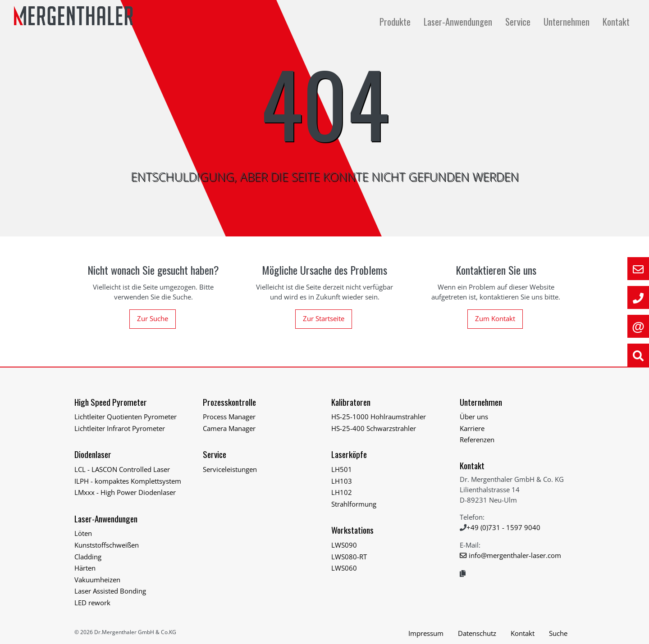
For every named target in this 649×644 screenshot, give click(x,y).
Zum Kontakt (495, 318)
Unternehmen (568, 21)
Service (519, 21)
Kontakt (616, 21)
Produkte (396, 21)
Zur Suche (153, 318)
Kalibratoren (351, 402)
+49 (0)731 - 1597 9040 (503, 527)
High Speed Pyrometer (111, 402)
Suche (558, 633)
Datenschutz (477, 633)
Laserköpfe (349, 454)
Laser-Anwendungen (459, 21)
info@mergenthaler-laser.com (515, 555)
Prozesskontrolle (229, 402)
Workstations (352, 530)
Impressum (426, 633)
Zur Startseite (324, 318)
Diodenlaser (93, 454)
